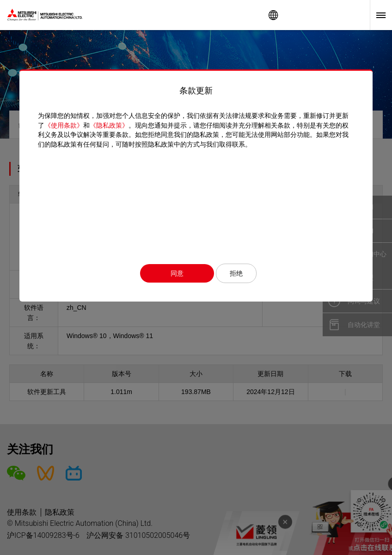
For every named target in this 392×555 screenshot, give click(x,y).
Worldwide (273, 15)
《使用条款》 (64, 125)
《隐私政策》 (109, 125)
